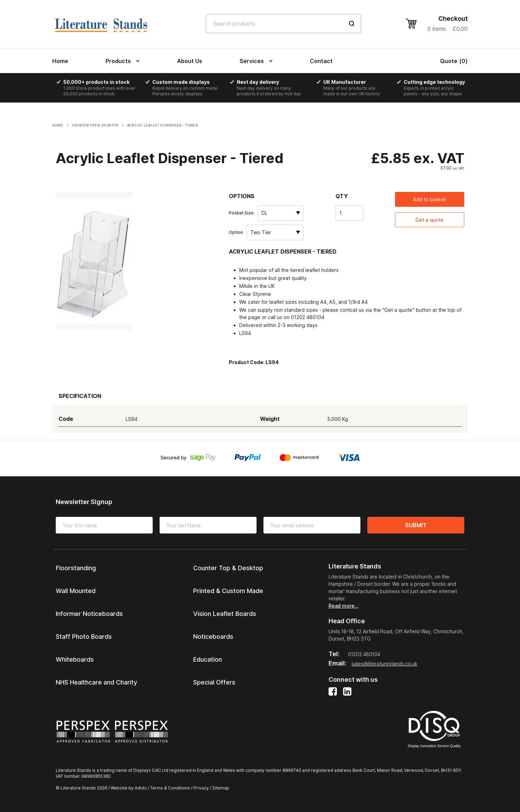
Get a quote (429, 220)
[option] (102, 88)
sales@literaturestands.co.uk (384, 664)
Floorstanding (76, 568)
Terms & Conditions (170, 788)
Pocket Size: (241, 213)
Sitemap (221, 788)
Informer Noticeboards (89, 614)
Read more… (343, 606)
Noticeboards (213, 637)
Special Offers (214, 682)
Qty (342, 196)
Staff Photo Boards (84, 637)
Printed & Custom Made (228, 591)
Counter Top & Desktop (228, 568)
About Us (190, 61)
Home (60, 61)
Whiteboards (75, 659)
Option (236, 232)
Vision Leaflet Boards (225, 614)
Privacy (201, 788)
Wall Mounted (76, 591)
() (454, 61)
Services (252, 61)
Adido (141, 788)
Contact (321, 61)
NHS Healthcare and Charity (96, 682)
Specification (80, 396)
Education (208, 659)
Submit (416, 525)
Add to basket (429, 199)
